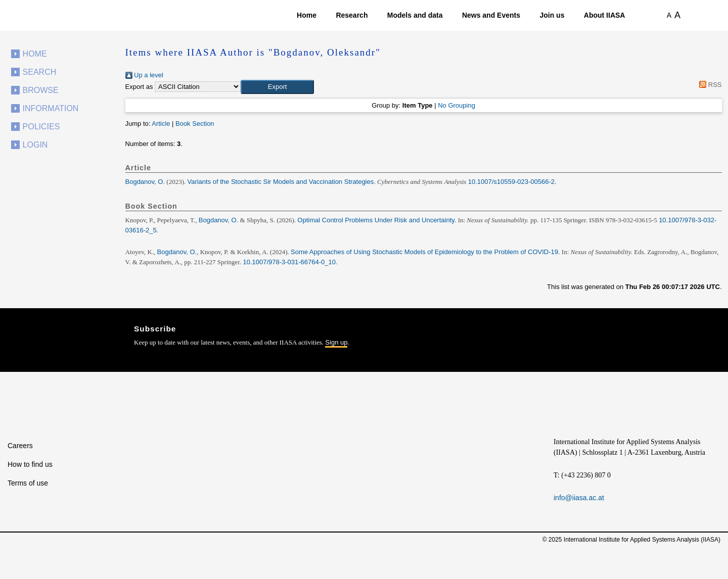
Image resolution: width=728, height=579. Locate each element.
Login (35, 145)
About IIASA (605, 15)
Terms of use (28, 483)
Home (307, 15)
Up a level (144, 75)
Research (352, 15)
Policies (41, 127)
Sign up (336, 342)
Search (40, 72)
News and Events (491, 15)
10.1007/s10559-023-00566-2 (511, 182)
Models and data (415, 15)
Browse (41, 90)
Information (51, 108)
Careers (20, 446)
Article (161, 124)
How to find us (30, 464)
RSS (709, 85)
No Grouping (457, 105)
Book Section (195, 124)
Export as (139, 87)
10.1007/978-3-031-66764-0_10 (289, 262)
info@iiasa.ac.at (579, 498)
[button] (277, 87)
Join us (552, 15)
